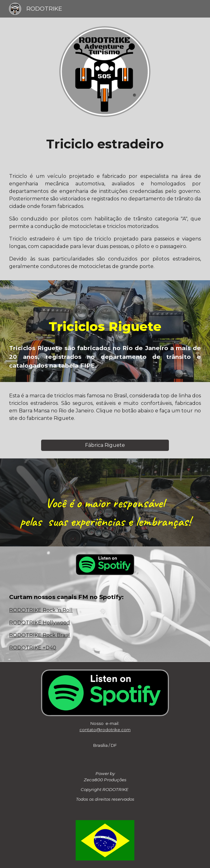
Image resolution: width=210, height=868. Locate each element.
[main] (105, 144)
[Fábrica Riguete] (105, 445)
